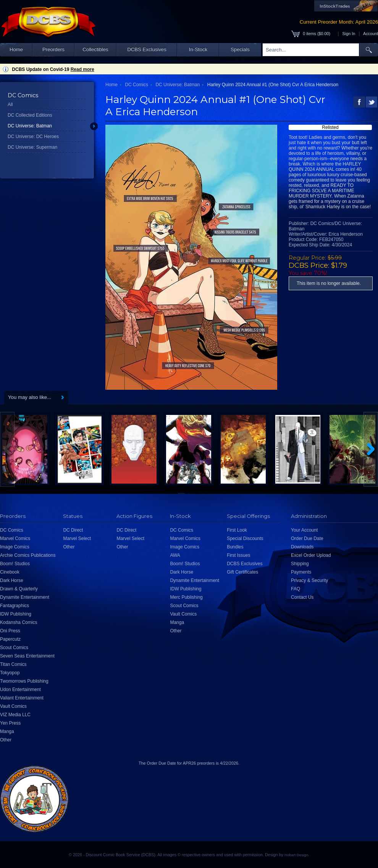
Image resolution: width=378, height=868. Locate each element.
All (10, 104)
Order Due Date (307, 538)
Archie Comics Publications (28, 555)
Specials (240, 49)
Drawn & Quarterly (19, 589)
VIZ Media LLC (15, 715)
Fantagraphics (15, 606)
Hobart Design (296, 855)
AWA (175, 555)
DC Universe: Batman (30, 126)
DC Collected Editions (30, 115)
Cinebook (10, 572)
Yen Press (10, 723)
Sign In (349, 34)
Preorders (53, 49)
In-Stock (198, 49)
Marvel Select (77, 538)
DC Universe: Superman (32, 147)
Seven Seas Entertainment (27, 656)
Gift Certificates (242, 572)
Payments (301, 572)
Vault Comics (13, 706)
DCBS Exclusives (147, 49)
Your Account (304, 530)
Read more (82, 69)
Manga (7, 731)
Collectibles (95, 49)
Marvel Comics (15, 538)
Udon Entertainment (20, 690)
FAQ (296, 589)
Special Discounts (245, 538)
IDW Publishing (16, 614)
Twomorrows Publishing (24, 681)
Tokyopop (10, 673)
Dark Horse (12, 580)
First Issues (238, 555)
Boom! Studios (15, 564)
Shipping (300, 564)
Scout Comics (14, 648)
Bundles (235, 547)
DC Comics (136, 85)
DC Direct (73, 530)
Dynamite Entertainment (25, 597)
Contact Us (302, 597)
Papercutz (10, 639)
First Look (237, 530)
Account (371, 34)
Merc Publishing (186, 597)
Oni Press (10, 631)
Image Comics (15, 547)
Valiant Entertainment (22, 698)
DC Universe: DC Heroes (33, 137)
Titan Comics (13, 664)
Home (16, 49)
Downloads (302, 547)
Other (6, 740)
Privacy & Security (309, 580)
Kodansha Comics (19, 622)
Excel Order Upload (311, 555)
